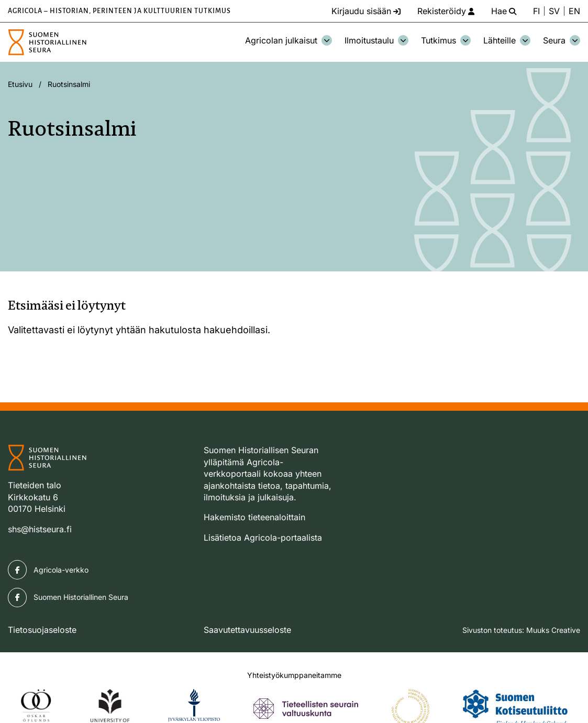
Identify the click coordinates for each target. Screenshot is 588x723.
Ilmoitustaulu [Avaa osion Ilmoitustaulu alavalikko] (376, 40)
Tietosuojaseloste (42, 630)
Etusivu (20, 84)
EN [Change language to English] (574, 11)
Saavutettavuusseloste (247, 630)
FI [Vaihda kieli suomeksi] (536, 11)
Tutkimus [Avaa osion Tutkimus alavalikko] (446, 40)
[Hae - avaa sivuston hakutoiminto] (504, 11)
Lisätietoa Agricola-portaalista (263, 538)
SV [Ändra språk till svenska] (554, 11)
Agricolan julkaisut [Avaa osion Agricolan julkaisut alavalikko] (289, 40)
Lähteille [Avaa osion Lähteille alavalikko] (507, 40)
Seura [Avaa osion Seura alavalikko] (562, 40)
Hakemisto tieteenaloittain (254, 517)
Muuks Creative (553, 630)
